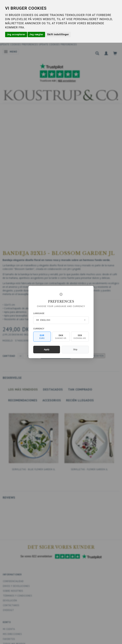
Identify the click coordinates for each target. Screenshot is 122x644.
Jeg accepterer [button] (16, 34)
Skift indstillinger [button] (58, 34)
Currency (39, 329)
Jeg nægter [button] (36, 34)
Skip (75, 349)
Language (39, 313)
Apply (47, 349)
